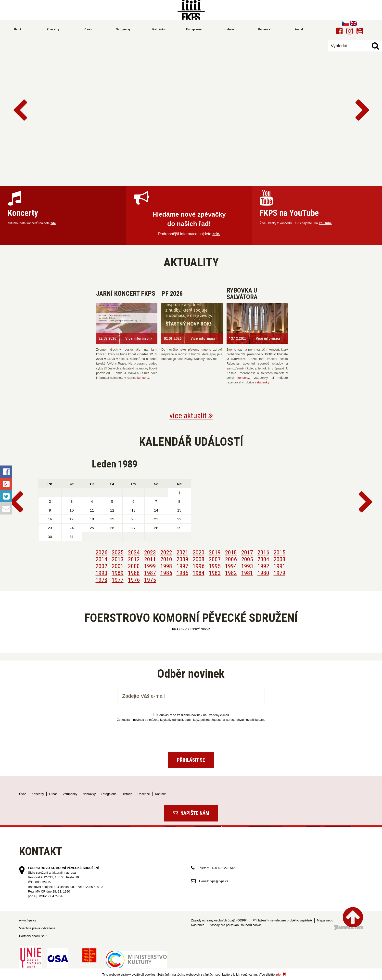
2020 (199, 552)
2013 (118, 559)
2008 (199, 559)
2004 (263, 559)
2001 (118, 566)
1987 (150, 573)
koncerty (143, 378)
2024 (134, 552)
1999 (150, 566)
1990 (102, 573)
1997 (182, 566)
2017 (247, 552)
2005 (247, 559)
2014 (102, 559)
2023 (150, 552)
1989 (118, 573)
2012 (134, 559)
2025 (118, 552)
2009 (182, 559)
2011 (150, 559)
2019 (215, 552)
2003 (280, 559)
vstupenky (262, 382)
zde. (216, 234)
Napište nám (191, 813)
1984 (199, 573)
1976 (134, 580)
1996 (199, 566)
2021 (182, 552)
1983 (215, 573)
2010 (166, 559)
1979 (280, 573)
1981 (247, 573)
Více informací (139, 338)
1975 (150, 580)
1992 (263, 566)
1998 (166, 566)
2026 (102, 552)
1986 (166, 573)
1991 (280, 566)
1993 (247, 566)
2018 (231, 552)
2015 (280, 552)
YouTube (325, 223)
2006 (231, 559)
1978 (102, 580)
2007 (215, 559)
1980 (263, 573)
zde (53, 223)
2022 (166, 552)
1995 (215, 566)
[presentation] (191, 735)
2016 (263, 552)
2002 (102, 566)
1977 (118, 580)
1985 (182, 573)
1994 (231, 566)
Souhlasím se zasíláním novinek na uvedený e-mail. (191, 715)
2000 (134, 566)
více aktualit (191, 416)
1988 (134, 573)
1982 (231, 573)
